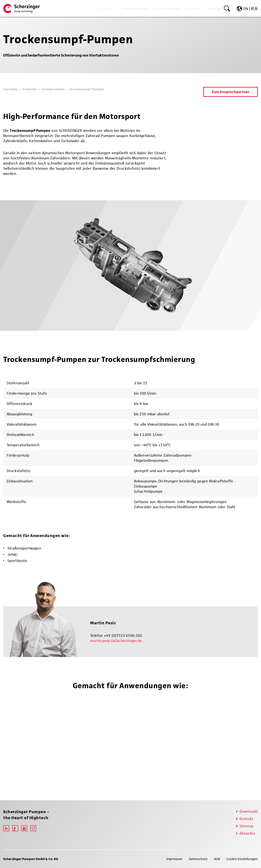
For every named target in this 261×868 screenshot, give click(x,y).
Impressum (174, 859)
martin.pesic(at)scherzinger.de (116, 641)
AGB (217, 859)
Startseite (10, 89)
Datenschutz (198, 859)
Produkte (30, 89)
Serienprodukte (53, 89)
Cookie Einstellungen (242, 859)
